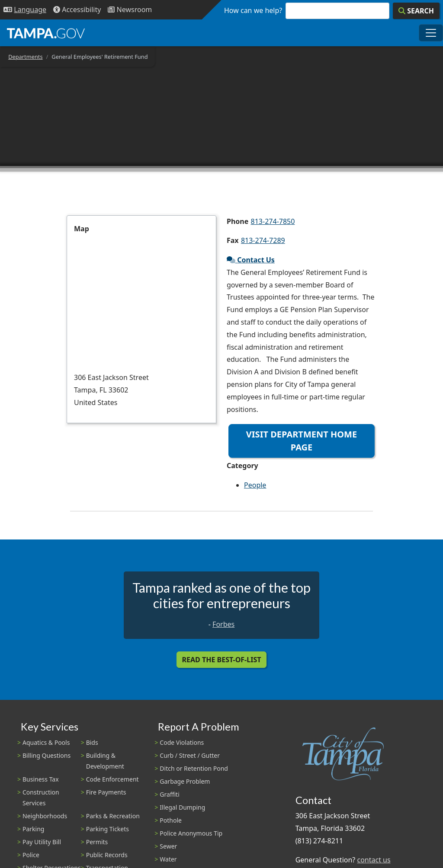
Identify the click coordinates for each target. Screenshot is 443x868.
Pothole (171, 820)
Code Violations (182, 742)
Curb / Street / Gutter (190, 755)
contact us (374, 860)
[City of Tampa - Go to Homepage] (46, 33)
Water (168, 859)
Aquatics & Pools (46, 742)
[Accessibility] (77, 10)
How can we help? (253, 10)
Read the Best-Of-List (222, 660)
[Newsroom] (130, 10)
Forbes (223, 624)
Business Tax (41, 779)
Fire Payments (106, 792)
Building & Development (105, 761)
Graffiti (169, 794)
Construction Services (41, 798)
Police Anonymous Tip (191, 833)
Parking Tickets (108, 829)
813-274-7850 (273, 221)
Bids (92, 742)
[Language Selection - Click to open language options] (25, 10)
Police (31, 855)
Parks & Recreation (113, 816)
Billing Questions (47, 755)
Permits (97, 842)
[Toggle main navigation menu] (431, 33)
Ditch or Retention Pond (194, 768)
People (255, 485)
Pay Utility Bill (42, 842)
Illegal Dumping (182, 807)
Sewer (168, 846)
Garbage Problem (185, 781)
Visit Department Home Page (302, 441)
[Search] (416, 11)
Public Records (107, 855)
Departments (25, 57)
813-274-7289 (263, 240)
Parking (33, 829)
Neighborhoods (45, 816)
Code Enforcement (112, 779)
